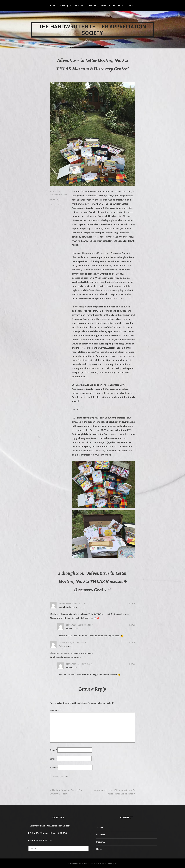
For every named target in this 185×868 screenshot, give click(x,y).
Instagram (101, 842)
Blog (112, 6)
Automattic (112, 863)
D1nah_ (56, 199)
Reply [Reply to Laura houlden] (132, 604)
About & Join (65, 6)
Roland (62, 646)
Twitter (100, 828)
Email (53, 759)
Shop (121, 6)
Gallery (93, 6)
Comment (55, 710)
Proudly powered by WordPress (80, 863)
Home (52, 6)
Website (54, 768)
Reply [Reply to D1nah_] (132, 625)
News (103, 6)
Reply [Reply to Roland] (132, 643)
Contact (131, 6)
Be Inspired (80, 6)
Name (54, 750)
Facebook (101, 835)
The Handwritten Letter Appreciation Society (92, 30)
